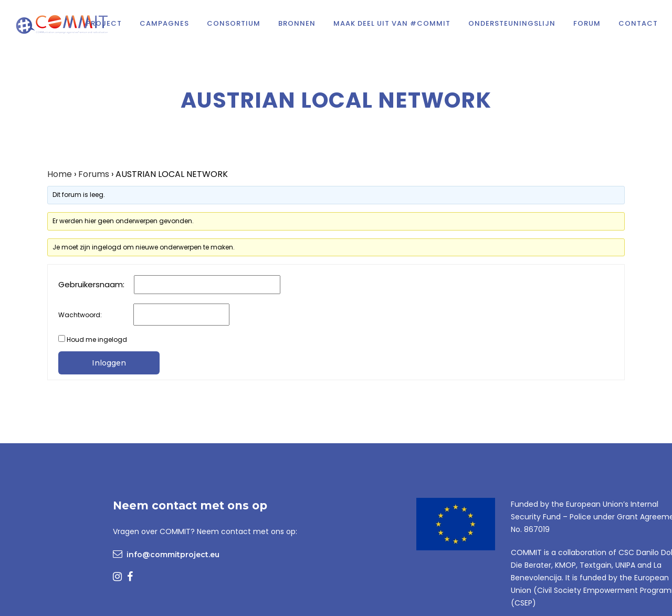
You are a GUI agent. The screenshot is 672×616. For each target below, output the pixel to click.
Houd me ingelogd (97, 340)
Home (60, 174)
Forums (94, 174)
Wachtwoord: (80, 315)
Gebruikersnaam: (91, 285)
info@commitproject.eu (173, 555)
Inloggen (109, 363)
